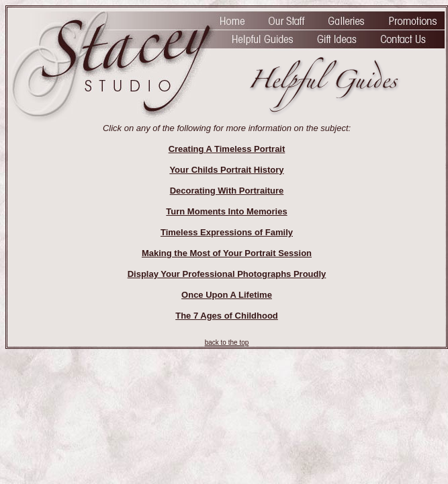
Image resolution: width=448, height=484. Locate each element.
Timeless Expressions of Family (227, 232)
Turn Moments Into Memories (226, 211)
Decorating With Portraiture (227, 191)
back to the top (227, 342)
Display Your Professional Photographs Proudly (227, 274)
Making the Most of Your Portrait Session (227, 253)
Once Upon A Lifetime (227, 295)
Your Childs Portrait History (226, 170)
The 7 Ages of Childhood (227, 316)
